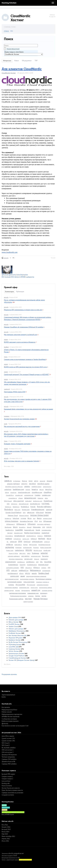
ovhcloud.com (37, 542)
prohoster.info (27, 548)
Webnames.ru (35, 570)
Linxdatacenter (46, 530)
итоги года (34, 588)
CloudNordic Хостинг (9, 73)
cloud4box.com (37, 492)
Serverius (45, 556)
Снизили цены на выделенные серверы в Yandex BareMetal (25, 359)
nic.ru (49, 539)
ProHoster (19, 548)
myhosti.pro (17, 539)
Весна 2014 (5, 832)
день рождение (29, 582)
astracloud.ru (47, 487)
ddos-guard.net (19, 501)
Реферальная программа (18, 596)
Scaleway (35, 553)
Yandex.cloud (44, 573)
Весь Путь (5, 825)
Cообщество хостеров (9, 719)
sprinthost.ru (30, 562)
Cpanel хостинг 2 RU (8, 741)
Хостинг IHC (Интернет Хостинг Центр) (22, 660)
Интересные (7, 61)
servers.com (28, 559)
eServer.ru (14, 504)
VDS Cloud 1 (6, 743)
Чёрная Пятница (40, 599)
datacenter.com (30, 498)
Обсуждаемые (27, 61)
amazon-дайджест (13, 484)
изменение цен (24, 588)
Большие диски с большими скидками (17, 444)
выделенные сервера (27, 579)
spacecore (44, 559)
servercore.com (36, 556)
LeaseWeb (19, 530)
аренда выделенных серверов (36, 576)
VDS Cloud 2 (6, 745)
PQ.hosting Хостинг (15, 644)
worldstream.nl (13, 573)
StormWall (48, 562)
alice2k (6, 258)
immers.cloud (47, 518)
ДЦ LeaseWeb (20, 585)
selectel (44, 553)
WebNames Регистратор (17, 631)
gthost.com (31, 513)
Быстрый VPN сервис (8, 774)
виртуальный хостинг (12, 579)
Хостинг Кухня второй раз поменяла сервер (19, 419)
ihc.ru (30, 518)
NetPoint (42, 539)
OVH (20, 541)
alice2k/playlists (22, 275)
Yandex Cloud (13, 626)
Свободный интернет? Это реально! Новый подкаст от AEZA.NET (26, 374)
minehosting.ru (31, 536)
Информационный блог (9, 710)
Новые (17, 61)
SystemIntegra (13, 565)
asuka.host (8, 489)
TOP (36, 61)
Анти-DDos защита (8, 736)
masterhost (45, 533)
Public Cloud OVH (46, 548)
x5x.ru (21, 573)
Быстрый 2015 (6, 829)
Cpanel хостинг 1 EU (8, 738)
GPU (24, 513)
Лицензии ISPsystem (16, 638)
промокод (44, 593)
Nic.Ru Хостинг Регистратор (18, 642)
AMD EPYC (24, 484)
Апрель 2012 (6, 839)
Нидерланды (26, 590)
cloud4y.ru (48, 492)
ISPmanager (47, 521)
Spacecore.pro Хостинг (16, 653)
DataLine (40, 498)
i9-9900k (23, 518)
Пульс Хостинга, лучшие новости (12, 790)
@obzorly (12, 275)
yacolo (34, 573)
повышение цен (33, 593)
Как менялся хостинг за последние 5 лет (15, 726)
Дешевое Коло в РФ (8, 762)
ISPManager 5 (11, 524)
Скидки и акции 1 (7, 776)
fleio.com (17, 510)
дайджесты (30, 277)
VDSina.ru (37, 568)
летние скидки (9, 590)
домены (11, 585)
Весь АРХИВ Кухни (8, 814)
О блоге (6, 31)
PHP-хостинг (33, 545)
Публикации (20, 292)
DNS (8, 504)
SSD (37, 562)
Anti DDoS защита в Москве (14, 487)
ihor (34, 518)
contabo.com (46, 495)
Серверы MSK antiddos (9, 764)
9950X (31, 481)
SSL (41, 562)
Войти (4, 697)
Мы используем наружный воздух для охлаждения (22, 426)
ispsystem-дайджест (44, 524)
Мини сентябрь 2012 (8, 836)
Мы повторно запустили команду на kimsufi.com (21, 335)
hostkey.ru (8, 518)
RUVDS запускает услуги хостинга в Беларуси (20, 342)
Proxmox (36, 548)
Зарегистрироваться (8, 695)
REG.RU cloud (38, 550)
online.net (13, 542)
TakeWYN (23, 565)
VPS (8, 570)
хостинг (28, 599)
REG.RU (29, 550)
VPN (49, 568)
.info (19, 858)
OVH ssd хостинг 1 (8, 750)
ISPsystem (32, 524)
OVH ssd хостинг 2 (8, 752)
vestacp (44, 568)
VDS (22, 567)
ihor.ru (39, 518)
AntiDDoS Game (37, 487)
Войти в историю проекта (10, 721)
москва (18, 590)
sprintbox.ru (21, 562)
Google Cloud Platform (13, 513)
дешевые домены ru (42, 582)
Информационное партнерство (12, 714)
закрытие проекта (43, 585)
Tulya (6, 357)
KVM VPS (49, 527)
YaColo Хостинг (14, 651)
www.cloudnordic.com (10, 252)
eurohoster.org (35, 504)
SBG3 (29, 553)
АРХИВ (23, 277)
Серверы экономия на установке (12, 793)
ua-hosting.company (13, 568)
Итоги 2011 (5, 841)
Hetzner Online (24, 515)
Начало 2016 (6, 827)
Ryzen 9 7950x (13, 553)
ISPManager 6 (21, 524)
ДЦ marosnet (31, 585)
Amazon (49, 481)
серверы (31, 596)
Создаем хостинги (8, 795)
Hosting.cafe (6, 783)
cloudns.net (19, 495)
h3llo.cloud (40, 513)
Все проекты (6, 707)
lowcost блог (6, 781)
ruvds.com (47, 550)
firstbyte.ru (16, 507)
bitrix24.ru (49, 489)
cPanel (21, 498)
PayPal (25, 545)
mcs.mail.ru (9, 536)
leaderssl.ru (10, 530)
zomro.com (15, 576)
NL (8, 542)
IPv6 (40, 521)
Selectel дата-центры (16, 620)
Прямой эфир (11, 287)
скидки (44, 596)
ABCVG (36, 481)
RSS (12, 31)
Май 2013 (5, 834)
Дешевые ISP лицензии (9, 755)
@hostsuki (5, 275)
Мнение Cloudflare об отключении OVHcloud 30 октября (24, 327)
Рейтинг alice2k (7, 712)
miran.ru (40, 536)
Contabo (38, 495)
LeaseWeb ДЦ (13, 647)
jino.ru (15, 527)
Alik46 (6, 339)
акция (23, 576)
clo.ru (7, 492)
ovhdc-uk (47, 542)
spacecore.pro (10, 562)
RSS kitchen (15, 277)
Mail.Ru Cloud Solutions (32, 533)
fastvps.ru (8, 507)
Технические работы (16, 599)
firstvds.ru (9, 509)
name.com (26, 539)
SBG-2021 (22, 553)
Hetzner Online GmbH (39, 515)
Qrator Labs (10, 550)
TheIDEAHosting (32, 565)
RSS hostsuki (6, 277)
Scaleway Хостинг (15, 649)
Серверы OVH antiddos (9, 759)
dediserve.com (38, 501)
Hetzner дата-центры (16, 629)
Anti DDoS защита (43, 484)
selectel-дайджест (14, 556)
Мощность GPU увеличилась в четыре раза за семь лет (23, 310)
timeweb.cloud (43, 565)
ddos (46, 498)
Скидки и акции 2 (7, 779)
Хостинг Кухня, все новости (11, 788)
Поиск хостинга (7, 786)
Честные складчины (8, 757)
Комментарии (9, 292)
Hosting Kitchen (9, 3)
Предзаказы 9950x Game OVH (15, 392)
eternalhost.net (24, 504)
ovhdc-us (9, 544)
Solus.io (37, 559)
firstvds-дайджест (44, 507)
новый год (36, 590)
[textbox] (21, 46)
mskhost (9, 539)
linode (38, 530)
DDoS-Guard (8, 501)
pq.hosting (10, 547)
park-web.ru (18, 545)
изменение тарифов (11, 588)
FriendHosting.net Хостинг (17, 658)
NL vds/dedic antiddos (9, 748)
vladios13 (7, 389)
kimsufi (29, 527)
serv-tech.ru (25, 556)
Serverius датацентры (16, 559)
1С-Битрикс (17, 481)
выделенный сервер (15, 582)
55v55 (15, 856)
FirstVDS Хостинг (14, 624)
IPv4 (36, 521)
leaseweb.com (29, 530)
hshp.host (16, 518)
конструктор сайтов (45, 588)
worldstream (46, 571)
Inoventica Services (26, 521)
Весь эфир (7, 466)
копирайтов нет (19, 853)
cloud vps (13, 492)
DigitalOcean (48, 501)
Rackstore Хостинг (15, 640)
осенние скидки (47, 590)
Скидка (38, 596)
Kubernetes (37, 527)
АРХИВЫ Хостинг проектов (10, 717)
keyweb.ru (22, 527)
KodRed (6, 347)
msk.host (48, 536)
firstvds (33, 507)
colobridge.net (29, 495)
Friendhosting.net (38, 509)
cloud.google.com (24, 492)
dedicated (28, 501)
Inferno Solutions (12, 521)
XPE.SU (28, 573)
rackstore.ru (19, 550)
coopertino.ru (13, 498)
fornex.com (26, 510)
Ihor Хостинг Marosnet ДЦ (17, 635)
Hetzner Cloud (13, 515)
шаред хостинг (28, 602)
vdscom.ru (28, 568)
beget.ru (35, 489)
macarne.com (18, 533)
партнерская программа (17, 593)
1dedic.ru (8, 481)
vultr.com (14, 570)
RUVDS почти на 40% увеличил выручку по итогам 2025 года (25, 367)
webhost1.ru (24, 570)
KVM (44, 527)
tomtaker (7, 416)
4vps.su (24, 481)
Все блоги (7, 664)
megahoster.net (20, 536)
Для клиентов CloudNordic (22, 69)
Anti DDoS (32, 484)
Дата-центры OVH (15, 617)
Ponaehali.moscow (44, 545)
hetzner (48, 512)
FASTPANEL (46, 504)
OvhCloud (27, 542)
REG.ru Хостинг (14, 622)
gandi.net (49, 510)
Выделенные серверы (44, 579)
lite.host (10, 533)
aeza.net (42, 481)
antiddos (27, 487)
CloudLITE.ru (10, 495)
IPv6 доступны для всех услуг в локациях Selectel (22, 461)
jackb (6, 424)
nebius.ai (34, 539)
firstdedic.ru (25, 507)
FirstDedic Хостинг (15, 633)
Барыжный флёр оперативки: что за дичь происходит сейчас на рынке (28, 409)
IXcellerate (8, 527)
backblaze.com (18, 489)
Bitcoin (42, 490)
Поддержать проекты (9, 674)
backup (28, 490)
